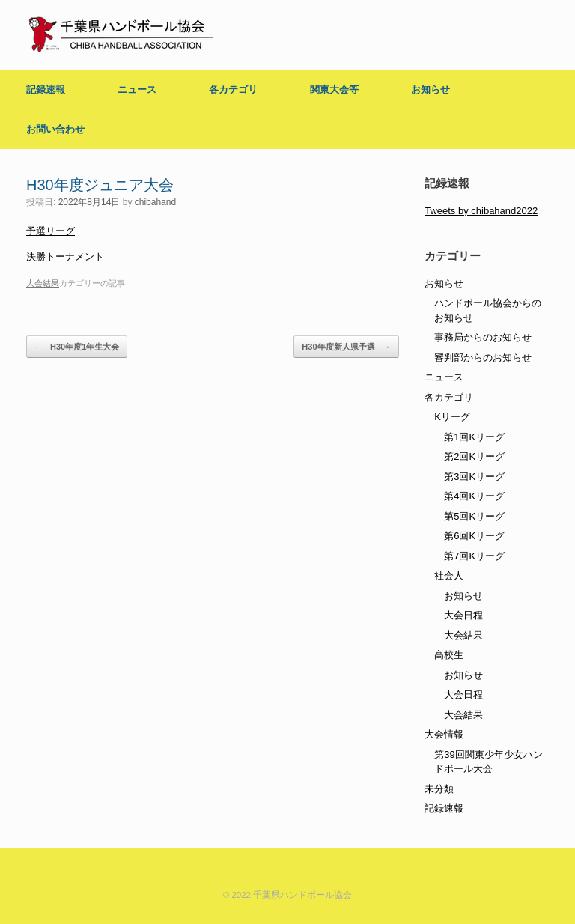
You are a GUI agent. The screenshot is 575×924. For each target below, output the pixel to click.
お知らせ (431, 89)
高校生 (449, 655)
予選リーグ (51, 231)
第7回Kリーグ (474, 556)
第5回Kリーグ (474, 516)
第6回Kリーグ (474, 536)
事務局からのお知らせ (483, 337)
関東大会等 (334, 89)
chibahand (155, 202)
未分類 (439, 789)
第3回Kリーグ (474, 477)
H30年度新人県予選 (346, 347)
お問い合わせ (55, 129)
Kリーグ (452, 417)
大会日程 (463, 615)
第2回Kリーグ (474, 456)
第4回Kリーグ (474, 496)
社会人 (449, 575)
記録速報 (46, 89)
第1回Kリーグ (474, 437)
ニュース (137, 89)
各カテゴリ (233, 89)
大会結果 (43, 283)
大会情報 (444, 734)
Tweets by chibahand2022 (481, 211)
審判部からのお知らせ (483, 358)
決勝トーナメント (65, 256)
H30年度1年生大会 (77, 347)
